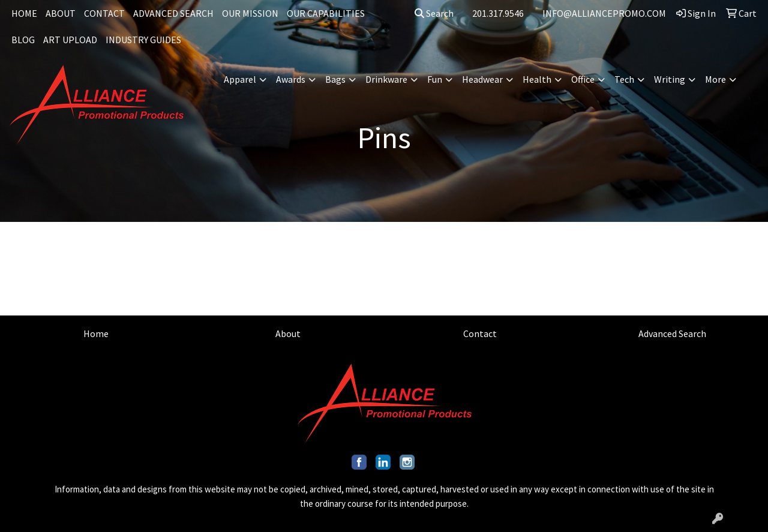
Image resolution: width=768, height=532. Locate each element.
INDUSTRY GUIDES (143, 40)
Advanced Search (672, 333)
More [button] (715, 79)
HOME (24, 13)
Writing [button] (670, 79)
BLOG (23, 40)
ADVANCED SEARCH (173, 13)
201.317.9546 (498, 13)
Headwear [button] (482, 79)
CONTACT (104, 13)
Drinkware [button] (386, 79)
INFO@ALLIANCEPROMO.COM (604, 13)
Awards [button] (291, 79)
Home (96, 333)
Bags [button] (335, 79)
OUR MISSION (250, 13)
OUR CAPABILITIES (326, 13)
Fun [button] (435, 79)
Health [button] (537, 79)
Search (434, 13)
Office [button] (583, 79)
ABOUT (61, 13)
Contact (480, 333)
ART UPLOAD (70, 40)
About (288, 333)
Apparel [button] (240, 79)
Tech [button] (624, 79)
